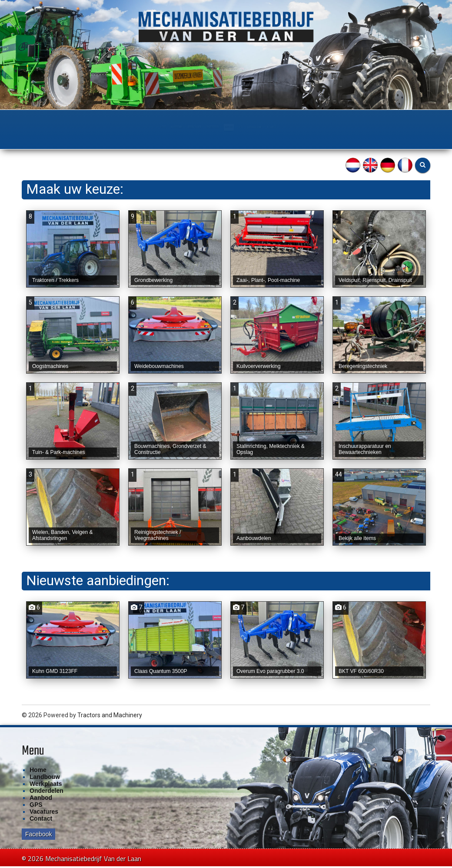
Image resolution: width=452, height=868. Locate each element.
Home (74, 127)
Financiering (309, 127)
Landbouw (110, 127)
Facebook (38, 838)
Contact (352, 127)
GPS (273, 127)
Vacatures (44, 816)
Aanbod (243, 127)
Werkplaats (155, 127)
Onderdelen (202, 127)
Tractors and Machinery (110, 719)
